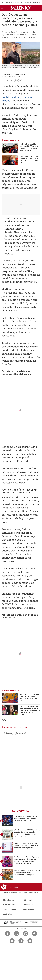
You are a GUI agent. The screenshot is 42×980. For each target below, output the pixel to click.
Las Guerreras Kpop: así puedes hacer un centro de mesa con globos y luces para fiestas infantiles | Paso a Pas (26, 860)
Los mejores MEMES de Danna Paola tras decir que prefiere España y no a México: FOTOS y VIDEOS (30, 710)
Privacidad (29, 905)
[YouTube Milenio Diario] (12, 941)
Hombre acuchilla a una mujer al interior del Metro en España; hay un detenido (30, 697)
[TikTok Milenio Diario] (21, 941)
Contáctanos (9, 905)
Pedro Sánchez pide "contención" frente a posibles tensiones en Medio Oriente (29, 147)
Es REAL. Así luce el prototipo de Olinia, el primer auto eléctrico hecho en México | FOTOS (27, 845)
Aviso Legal (29, 909)
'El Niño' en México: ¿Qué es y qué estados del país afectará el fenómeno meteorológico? (27, 872)
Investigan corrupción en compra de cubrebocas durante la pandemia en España (30, 159)
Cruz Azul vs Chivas (18, 3)
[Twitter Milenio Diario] (17, 934)
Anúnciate (8, 914)
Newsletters (9, 900)
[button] (2, 9)
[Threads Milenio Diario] (34, 934)
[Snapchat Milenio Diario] (30, 941)
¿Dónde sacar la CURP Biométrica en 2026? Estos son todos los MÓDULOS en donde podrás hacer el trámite (27, 833)
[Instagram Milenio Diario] (25, 934)
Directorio (28, 900)
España (9, 733)
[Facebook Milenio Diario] (8, 934)
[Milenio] (21, 8)
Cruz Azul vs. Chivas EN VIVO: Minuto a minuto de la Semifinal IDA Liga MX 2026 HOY (26, 819)
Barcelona (20, 733)
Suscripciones (10, 909)
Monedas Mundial (32, 3)
